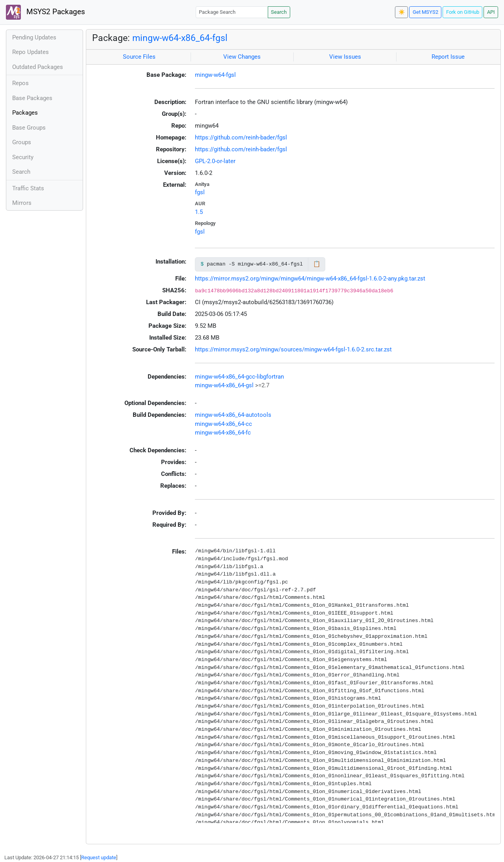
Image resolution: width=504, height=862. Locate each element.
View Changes (242, 57)
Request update (99, 857)
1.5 (199, 212)
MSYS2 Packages (45, 12)
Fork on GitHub (463, 12)
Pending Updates (34, 37)
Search (279, 12)
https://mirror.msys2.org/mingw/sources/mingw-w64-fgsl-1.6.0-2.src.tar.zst (293, 349)
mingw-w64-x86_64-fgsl (180, 38)
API (491, 12)
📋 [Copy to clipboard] (317, 264)
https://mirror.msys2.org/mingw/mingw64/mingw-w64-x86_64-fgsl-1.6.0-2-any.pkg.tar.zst (310, 279)
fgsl (200, 192)
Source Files (139, 57)
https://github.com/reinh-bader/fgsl (241, 137)
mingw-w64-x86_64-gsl (224, 385)
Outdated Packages (38, 67)
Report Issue (448, 57)
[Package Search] (232, 12)
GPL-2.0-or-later (215, 161)
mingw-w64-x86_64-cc (223, 424)
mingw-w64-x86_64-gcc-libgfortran (239, 377)
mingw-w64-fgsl (215, 75)
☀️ (402, 12)
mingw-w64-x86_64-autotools (233, 415)
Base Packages (32, 98)
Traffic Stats (28, 188)
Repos (20, 83)
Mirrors (22, 203)
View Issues (345, 57)
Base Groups (29, 128)
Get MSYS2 (425, 12)
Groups (22, 142)
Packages (25, 113)
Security (23, 157)
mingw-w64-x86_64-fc (223, 433)
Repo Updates (31, 52)
